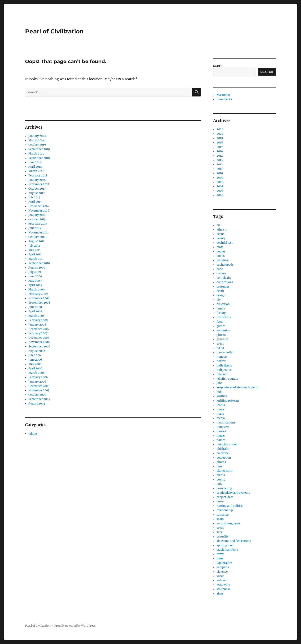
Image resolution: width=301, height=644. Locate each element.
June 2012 (35, 228)
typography (224, 563)
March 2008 (36, 316)
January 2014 (37, 215)
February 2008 (38, 320)
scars (220, 519)
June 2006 (35, 360)
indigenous (224, 370)
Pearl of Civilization (54, 31)
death (220, 291)
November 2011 (39, 233)
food (220, 322)
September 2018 (39, 158)
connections (225, 282)
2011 (219, 169)
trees (220, 558)
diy (219, 300)
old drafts (223, 449)
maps (220, 414)
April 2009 (35, 285)
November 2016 (39, 211)
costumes (223, 287)
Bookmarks (224, 99)
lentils (221, 405)
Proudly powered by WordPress (75, 626)
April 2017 (35, 202)
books (221, 256)
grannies (223, 339)
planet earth (225, 471)
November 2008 (39, 298)
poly (219, 484)
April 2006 (35, 368)
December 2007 (39, 329)
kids (219, 392)
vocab (220, 576)
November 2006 (39, 342)
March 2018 (36, 171)
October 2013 (37, 219)
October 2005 (37, 395)
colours (222, 273)
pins (219, 466)
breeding (223, 260)
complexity (224, 278)
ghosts (221, 335)
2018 (220, 143)
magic (221, 409)
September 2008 (39, 303)
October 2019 (37, 145)
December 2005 (39, 386)
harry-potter (225, 352)
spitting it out (226, 545)
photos (221, 462)
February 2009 (38, 294)
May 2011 (34, 250)
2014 (220, 156)
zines (220, 594)
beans (221, 234)
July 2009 (35, 272)
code (220, 269)
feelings (222, 313)
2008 (220, 182)
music (221, 436)
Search (218, 66)
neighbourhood (227, 444)
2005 (220, 195)
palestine (223, 453)
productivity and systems (233, 493)
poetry (221, 480)
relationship (225, 510)
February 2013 (38, 224)
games (221, 326)
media (221, 418)
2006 (220, 191)
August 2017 (37, 193)
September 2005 (39, 399)
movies (221, 431)
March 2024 (36, 140)
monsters (223, 427)
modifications (226, 423)
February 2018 (38, 176)
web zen (222, 580)
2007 (220, 186)
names (221, 440)
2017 (220, 147)
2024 (220, 134)
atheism (222, 230)
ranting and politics (230, 506)
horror (221, 361)
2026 (220, 129)
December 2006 (39, 338)
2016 (220, 151)
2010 (220, 173)
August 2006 (37, 351)
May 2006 (35, 364)
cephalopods (225, 265)
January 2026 (37, 136)
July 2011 (34, 246)
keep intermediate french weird (237, 387)
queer (220, 501)
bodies (221, 252)
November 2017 (39, 184)
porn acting (224, 488)
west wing (223, 585)
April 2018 (35, 167)
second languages (228, 523)
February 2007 (38, 333)
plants (221, 475)
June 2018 (35, 162)
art (218, 225)
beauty (221, 238)
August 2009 (37, 268)
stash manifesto (227, 550)
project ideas (225, 497)
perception (224, 458)
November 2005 (39, 390)
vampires (223, 567)
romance (223, 515)
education (223, 304)
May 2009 (35, 281)
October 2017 (37, 189)
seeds (220, 528)
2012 (220, 164)
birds (220, 247)
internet (222, 374)
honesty (222, 357)
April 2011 (35, 254)
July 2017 (34, 197)
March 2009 (37, 290)
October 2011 (37, 237)
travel (220, 554)
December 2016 (39, 206)
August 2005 (37, 404)
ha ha (220, 348)
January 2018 (37, 180)
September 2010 (39, 263)
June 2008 (35, 307)
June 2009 (35, 276)
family (221, 309)
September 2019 (39, 149)
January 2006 (37, 382)
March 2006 (37, 373)
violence (222, 572)
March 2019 (36, 154)
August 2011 (36, 241)
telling (33, 434)
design (221, 295)
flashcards (224, 317)
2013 (220, 160)
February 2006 (38, 377)
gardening (223, 330)
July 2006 (35, 355)
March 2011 (36, 259)
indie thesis (224, 366)
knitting (222, 396)
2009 (220, 178)
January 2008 (37, 325)
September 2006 (39, 347)
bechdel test (225, 243)
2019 (220, 138)
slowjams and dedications (234, 541)
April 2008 (35, 311)
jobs (219, 383)
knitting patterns (228, 401)
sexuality (223, 537)
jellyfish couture (227, 379)
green (220, 344)
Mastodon (223, 95)
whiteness (223, 589)
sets (219, 532)
